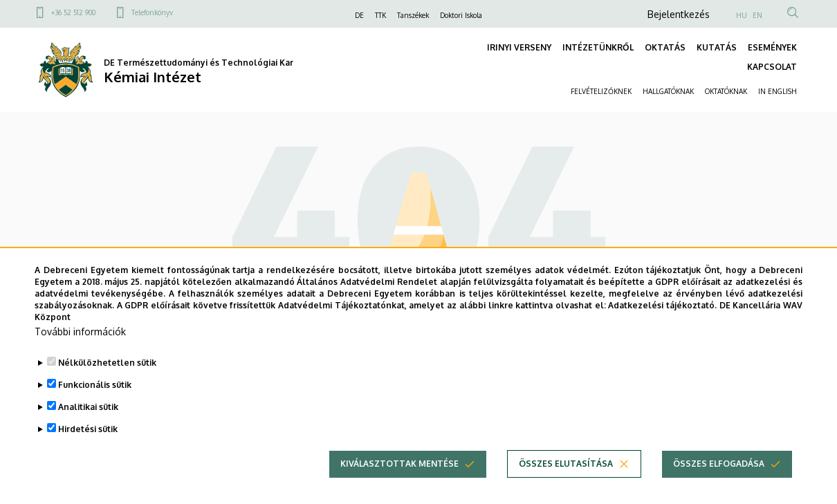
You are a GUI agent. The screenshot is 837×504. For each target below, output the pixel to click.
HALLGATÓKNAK (668, 91)
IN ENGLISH (778, 91)
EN (757, 15)
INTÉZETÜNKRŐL (598, 47)
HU (742, 15)
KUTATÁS (717, 47)
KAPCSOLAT (772, 67)
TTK (380, 15)
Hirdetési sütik (88, 451)
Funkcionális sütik (95, 407)
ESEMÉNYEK (772, 47)
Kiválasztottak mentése (399, 486)
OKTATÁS (665, 47)
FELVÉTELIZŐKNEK (601, 91)
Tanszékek (413, 15)
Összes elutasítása (566, 486)
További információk (80, 354)
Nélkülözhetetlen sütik (107, 385)
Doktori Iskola (461, 15)
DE (359, 15)
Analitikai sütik (88, 429)
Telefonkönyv (152, 12)
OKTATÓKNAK (726, 91)
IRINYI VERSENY (519, 47)
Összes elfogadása (719, 486)
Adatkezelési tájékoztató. (662, 327)
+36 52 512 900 (73, 12)
